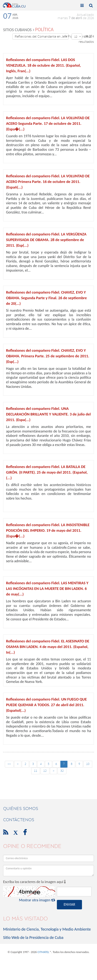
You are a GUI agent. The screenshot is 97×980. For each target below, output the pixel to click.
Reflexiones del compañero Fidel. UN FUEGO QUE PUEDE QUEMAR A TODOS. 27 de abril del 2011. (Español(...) (46, 705)
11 (36, 771)
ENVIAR (69, 904)
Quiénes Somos (21, 808)
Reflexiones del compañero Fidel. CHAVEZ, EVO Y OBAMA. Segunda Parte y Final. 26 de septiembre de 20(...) (46, 298)
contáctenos (19, 820)
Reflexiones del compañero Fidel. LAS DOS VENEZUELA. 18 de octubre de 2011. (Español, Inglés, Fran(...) (43, 65)
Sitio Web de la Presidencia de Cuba (33, 937)
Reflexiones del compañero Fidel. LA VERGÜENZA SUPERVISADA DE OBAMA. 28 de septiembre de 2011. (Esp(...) (46, 240)
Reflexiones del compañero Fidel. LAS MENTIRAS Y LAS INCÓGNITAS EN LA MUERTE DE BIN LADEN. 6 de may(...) (47, 589)
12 (78, 37)
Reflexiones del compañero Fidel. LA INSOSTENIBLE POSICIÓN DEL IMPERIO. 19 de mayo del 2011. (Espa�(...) (48, 530)
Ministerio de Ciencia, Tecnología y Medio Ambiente (47, 929)
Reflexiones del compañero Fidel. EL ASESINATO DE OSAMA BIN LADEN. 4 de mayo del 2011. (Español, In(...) (48, 647)
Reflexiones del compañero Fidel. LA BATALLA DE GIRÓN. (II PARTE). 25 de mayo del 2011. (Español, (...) (47, 472)
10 (88, 764)
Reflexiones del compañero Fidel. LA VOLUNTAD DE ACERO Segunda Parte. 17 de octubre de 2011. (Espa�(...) (48, 123)
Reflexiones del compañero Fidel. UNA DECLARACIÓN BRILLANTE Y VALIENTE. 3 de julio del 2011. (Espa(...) (48, 414)
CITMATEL (43, 952)
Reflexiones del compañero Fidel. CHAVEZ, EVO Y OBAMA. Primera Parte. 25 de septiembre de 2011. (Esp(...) (48, 356)
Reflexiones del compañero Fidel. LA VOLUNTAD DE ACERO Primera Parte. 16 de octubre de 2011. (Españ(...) (48, 182)
